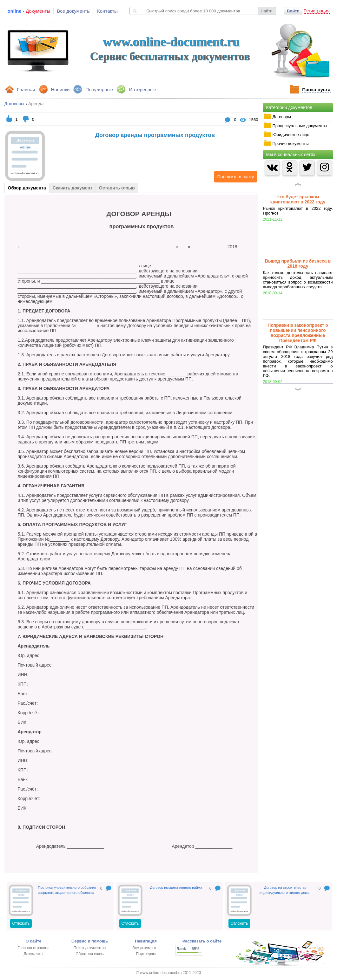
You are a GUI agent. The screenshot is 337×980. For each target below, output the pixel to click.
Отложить (21, 923)
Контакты (107, 11)
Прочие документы (286, 143)
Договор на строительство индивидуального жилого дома (284, 890)
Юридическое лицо (287, 134)
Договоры (277, 117)
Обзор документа (27, 188)
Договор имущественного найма (176, 887)
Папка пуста (316, 89)
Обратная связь (89, 954)
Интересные (142, 89)
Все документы (74, 11)
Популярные (99, 89)
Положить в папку (234, 177)
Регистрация (317, 11)
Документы (34, 954)
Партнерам (146, 954)
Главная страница (33, 948)
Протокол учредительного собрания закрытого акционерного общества (67, 890)
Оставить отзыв (117, 188)
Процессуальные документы (295, 126)
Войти (293, 11)
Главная (26, 89)
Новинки (60, 89)
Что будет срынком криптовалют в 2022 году (298, 199)
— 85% (188, 949)
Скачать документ (73, 188)
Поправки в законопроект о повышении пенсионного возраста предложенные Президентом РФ (298, 333)
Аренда (36, 104)
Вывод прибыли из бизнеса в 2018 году (298, 264)
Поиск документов (90, 948)
